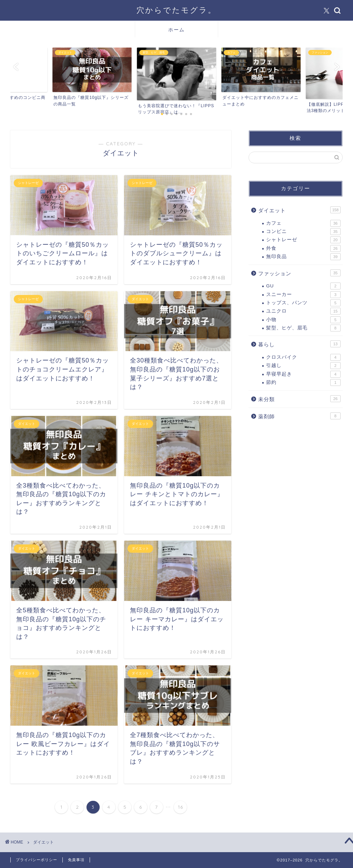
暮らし (299, 344)
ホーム (176, 30)
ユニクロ (303, 311)
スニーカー (303, 295)
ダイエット (299, 210)
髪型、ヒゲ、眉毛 (303, 328)
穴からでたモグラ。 (176, 10)
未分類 (299, 399)
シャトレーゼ (303, 240)
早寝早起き (303, 374)
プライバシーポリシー (37, 860)
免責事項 (76, 860)
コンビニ (303, 232)
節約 (303, 382)
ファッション (299, 273)
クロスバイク (303, 357)
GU (303, 286)
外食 (303, 248)
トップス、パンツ (303, 303)
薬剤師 (299, 416)
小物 (303, 320)
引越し (303, 366)
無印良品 (303, 257)
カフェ (303, 223)
